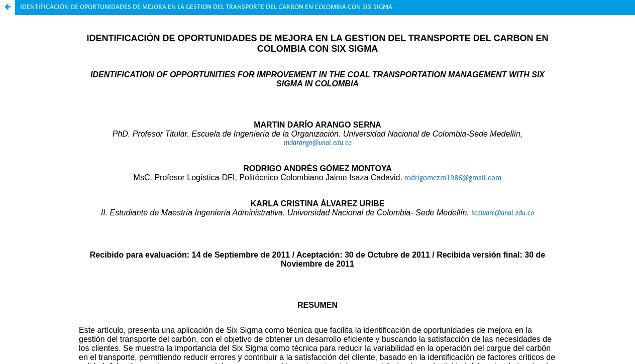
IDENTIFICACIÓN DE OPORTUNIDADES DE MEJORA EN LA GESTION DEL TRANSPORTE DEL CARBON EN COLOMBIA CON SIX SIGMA (206, 7)
